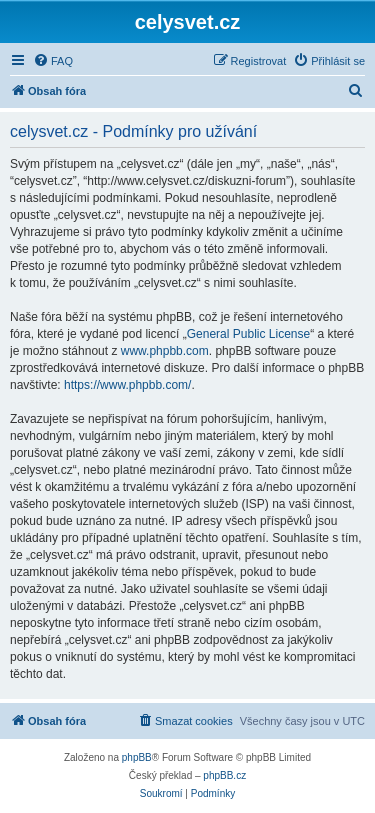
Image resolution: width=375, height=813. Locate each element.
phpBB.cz (224, 775)
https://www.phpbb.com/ (127, 385)
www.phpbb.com (165, 351)
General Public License (248, 334)
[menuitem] (53, 61)
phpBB (137, 757)
